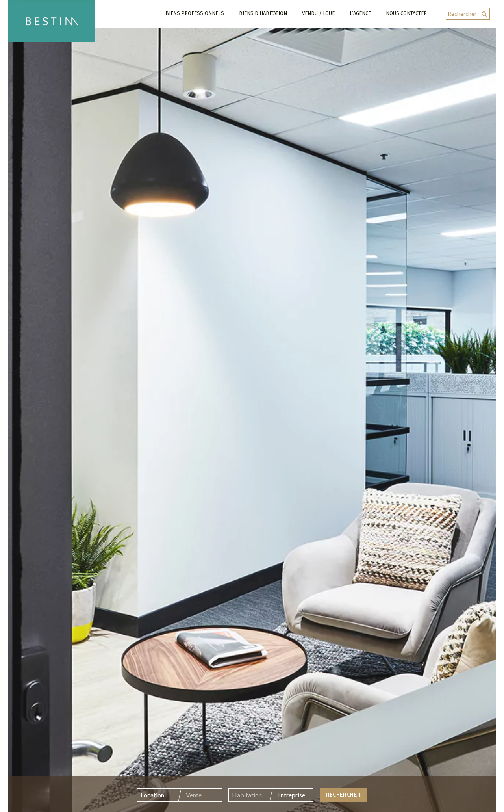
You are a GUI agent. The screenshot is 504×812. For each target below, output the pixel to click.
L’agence (360, 13)
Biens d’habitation (263, 13)
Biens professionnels (195, 13)
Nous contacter (406, 13)
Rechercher (344, 800)
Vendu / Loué (318, 13)
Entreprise (291, 800)
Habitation (247, 800)
